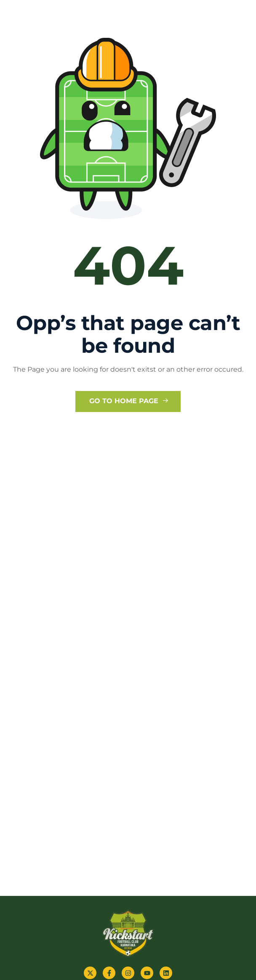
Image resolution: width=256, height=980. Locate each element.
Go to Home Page (129, 401)
